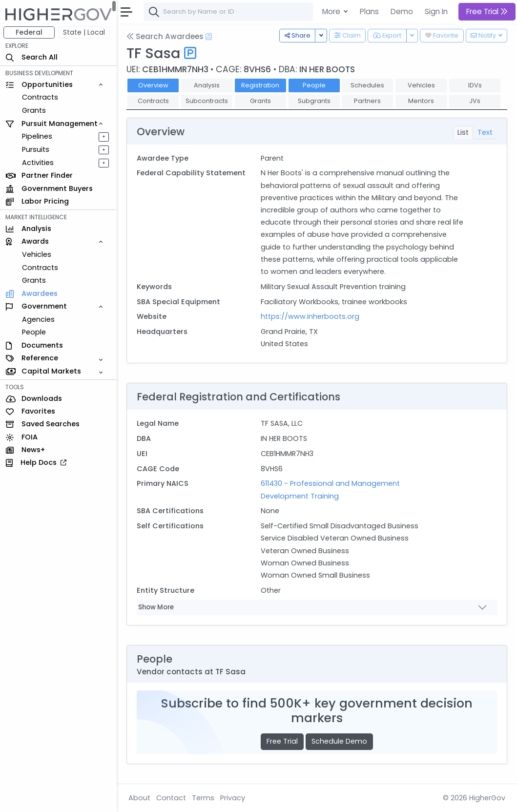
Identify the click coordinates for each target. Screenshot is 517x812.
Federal (30, 32)
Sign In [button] (436, 11)
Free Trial (282, 741)
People (34, 332)
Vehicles (37, 254)
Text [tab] (485, 132)
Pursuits (36, 149)
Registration (261, 85)
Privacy (233, 798)
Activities (38, 163)
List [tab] (463, 132)
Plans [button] (369, 11)
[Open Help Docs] (209, 37)
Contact (172, 798)
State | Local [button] (85, 32)
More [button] (332, 11)
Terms (204, 798)
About (140, 798)
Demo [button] (402, 11)
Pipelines (38, 136)
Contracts (41, 97)
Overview (154, 85)
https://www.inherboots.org (310, 316)
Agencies (39, 319)
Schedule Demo (340, 741)
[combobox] (290, 12)
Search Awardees (165, 36)
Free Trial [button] (487, 11)
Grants (34, 110)
